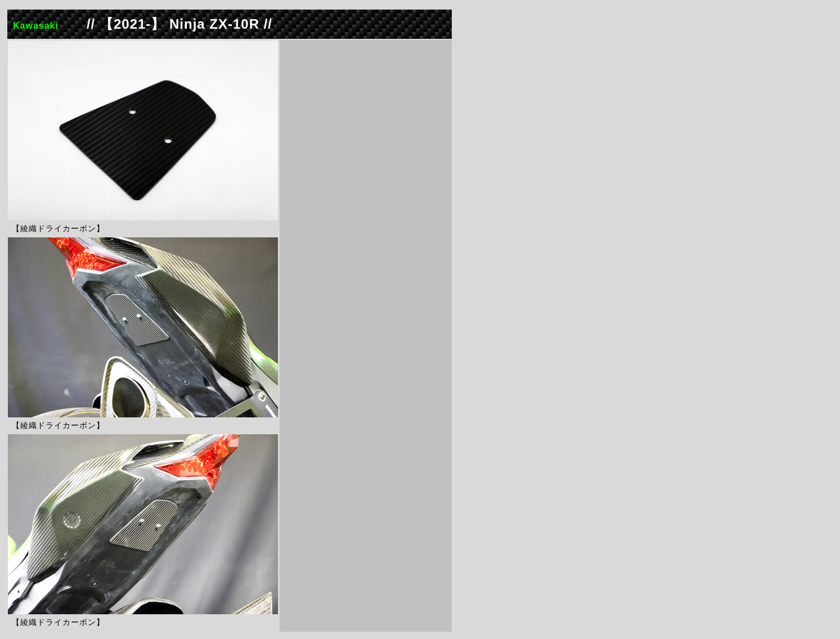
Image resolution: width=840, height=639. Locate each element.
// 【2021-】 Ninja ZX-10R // (179, 24)
